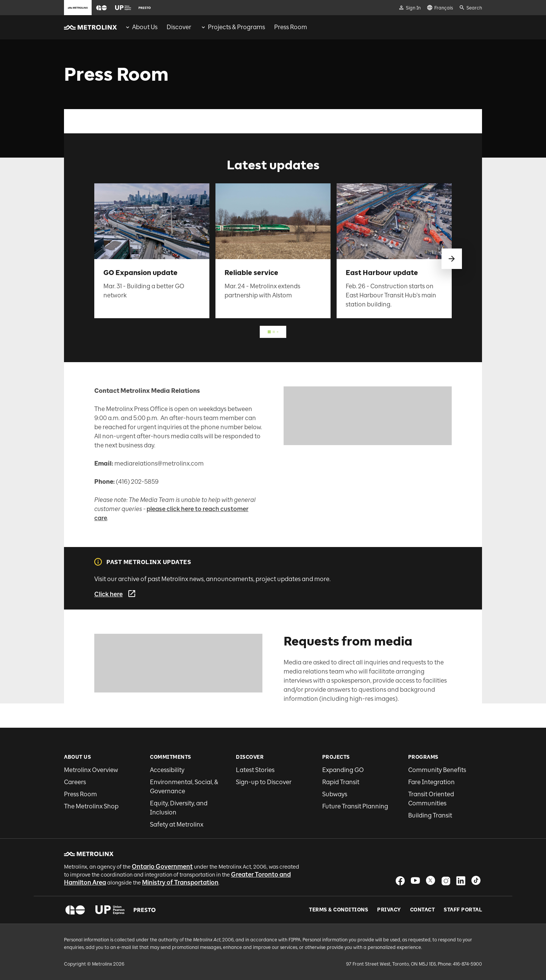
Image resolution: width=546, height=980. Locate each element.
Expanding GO (343, 770)
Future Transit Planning (355, 806)
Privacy (389, 910)
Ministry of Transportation (180, 882)
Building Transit (430, 815)
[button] (101, 8)
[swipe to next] (452, 259)
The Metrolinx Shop (91, 806)
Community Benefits (437, 770)
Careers (75, 782)
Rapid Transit (341, 782)
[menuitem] (141, 27)
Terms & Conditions (339, 910)
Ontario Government (162, 867)
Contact (423, 910)
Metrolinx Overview (91, 770)
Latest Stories (255, 770)
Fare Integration (431, 782)
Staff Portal (463, 910)
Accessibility (167, 770)
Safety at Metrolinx (177, 824)
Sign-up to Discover (264, 782)
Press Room (80, 794)
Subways (335, 794)
